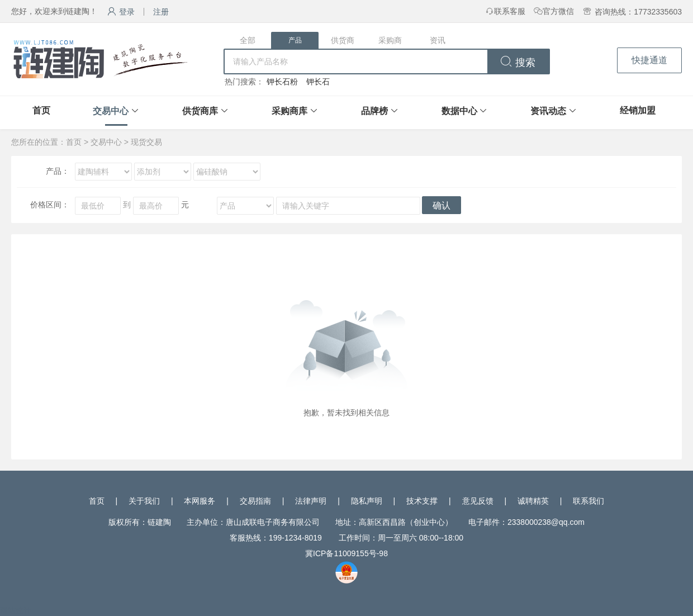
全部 (248, 40)
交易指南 (255, 501)
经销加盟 (638, 110)
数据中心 (459, 111)
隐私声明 (367, 501)
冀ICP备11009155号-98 (346, 553)
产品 (295, 40)
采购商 (390, 40)
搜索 (518, 63)
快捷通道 (649, 60)
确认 (442, 205)
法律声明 (311, 501)
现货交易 (146, 142)
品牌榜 (374, 111)
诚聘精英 (533, 501)
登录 (121, 12)
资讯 (438, 40)
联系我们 (588, 501)
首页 (41, 110)
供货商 (343, 40)
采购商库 (289, 111)
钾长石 (318, 82)
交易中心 (111, 111)
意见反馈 (478, 501)
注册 (161, 12)
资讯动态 (548, 111)
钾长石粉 (282, 82)
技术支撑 (422, 501)
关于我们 (144, 501)
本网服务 (200, 501)
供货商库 (200, 111)
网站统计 (16, 610)
